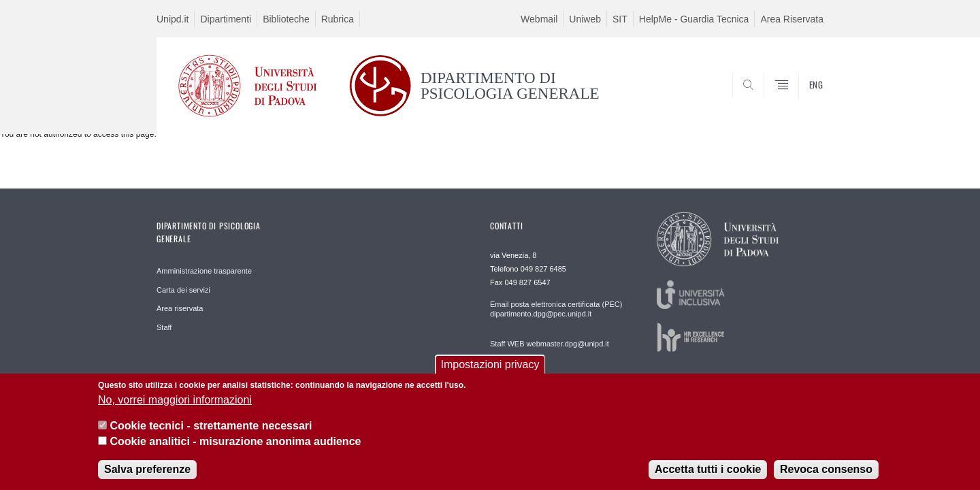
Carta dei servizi (183, 290)
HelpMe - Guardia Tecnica (694, 19)
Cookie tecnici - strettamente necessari (211, 435)
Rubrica (338, 19)
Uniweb (585, 19)
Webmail (539, 19)
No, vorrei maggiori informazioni (175, 409)
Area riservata (180, 308)
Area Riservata (792, 19)
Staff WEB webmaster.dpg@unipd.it (550, 344)
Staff (164, 327)
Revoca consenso (826, 478)
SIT (620, 19)
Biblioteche (286, 19)
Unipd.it (173, 19)
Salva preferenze (147, 478)
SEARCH (800, 101)
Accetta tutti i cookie (708, 478)
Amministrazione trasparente (204, 271)
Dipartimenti (226, 19)
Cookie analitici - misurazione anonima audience (235, 450)
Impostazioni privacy (490, 373)
